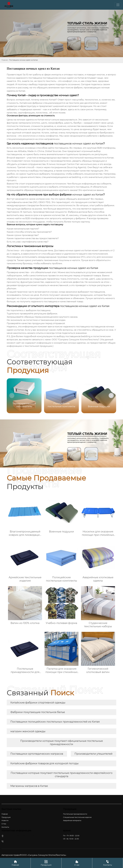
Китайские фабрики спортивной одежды (38, 703)
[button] (111, 396)
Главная (5, 60)
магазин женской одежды (28, 731)
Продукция (46, 863)
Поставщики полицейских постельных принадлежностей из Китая (55, 722)
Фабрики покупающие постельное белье (38, 712)
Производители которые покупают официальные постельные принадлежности (62, 743)
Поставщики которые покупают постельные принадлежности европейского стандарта (62, 775)
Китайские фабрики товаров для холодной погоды (44, 763)
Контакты (108, 863)
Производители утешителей (93, 754)
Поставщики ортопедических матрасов (37, 754)
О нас (77, 863)
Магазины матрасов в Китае (29, 786)
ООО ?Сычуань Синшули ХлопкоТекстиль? (75, 340)
